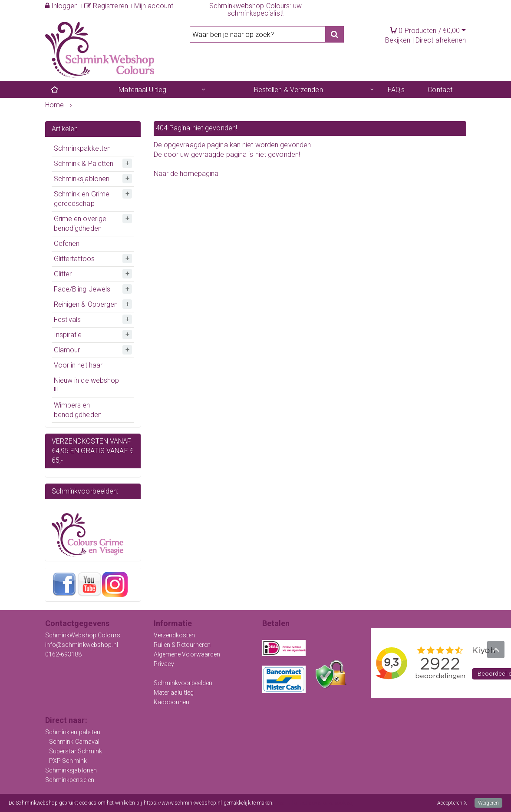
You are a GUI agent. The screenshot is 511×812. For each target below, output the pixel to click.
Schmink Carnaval (74, 742)
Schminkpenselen (70, 780)
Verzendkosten (174, 635)
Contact (440, 90)
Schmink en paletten (73, 732)
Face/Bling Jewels (82, 289)
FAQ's (396, 90)
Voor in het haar (78, 365)
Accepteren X (452, 803)
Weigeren (488, 803)
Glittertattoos (74, 259)
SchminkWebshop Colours (83, 635)
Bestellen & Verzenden (288, 90)
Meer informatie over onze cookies (314, 803)
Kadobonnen (172, 702)
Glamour (67, 350)
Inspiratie (68, 335)
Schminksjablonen (82, 179)
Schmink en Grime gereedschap (82, 199)
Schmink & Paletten (84, 164)
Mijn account (154, 6)
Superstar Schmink (76, 751)
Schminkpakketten (82, 148)
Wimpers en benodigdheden (78, 410)
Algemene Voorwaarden (187, 654)
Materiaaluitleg (174, 693)
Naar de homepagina (186, 174)
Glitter (63, 274)
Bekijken (398, 40)
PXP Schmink (68, 761)
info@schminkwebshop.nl (82, 645)
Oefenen (67, 244)
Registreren (106, 6)
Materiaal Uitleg (142, 90)
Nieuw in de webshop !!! (87, 385)
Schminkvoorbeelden (183, 683)
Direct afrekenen (441, 40)
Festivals (68, 320)
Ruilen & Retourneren (182, 645)
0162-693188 (64, 654)
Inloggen (62, 6)
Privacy (164, 664)
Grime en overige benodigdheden (80, 224)
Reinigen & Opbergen (86, 304)
